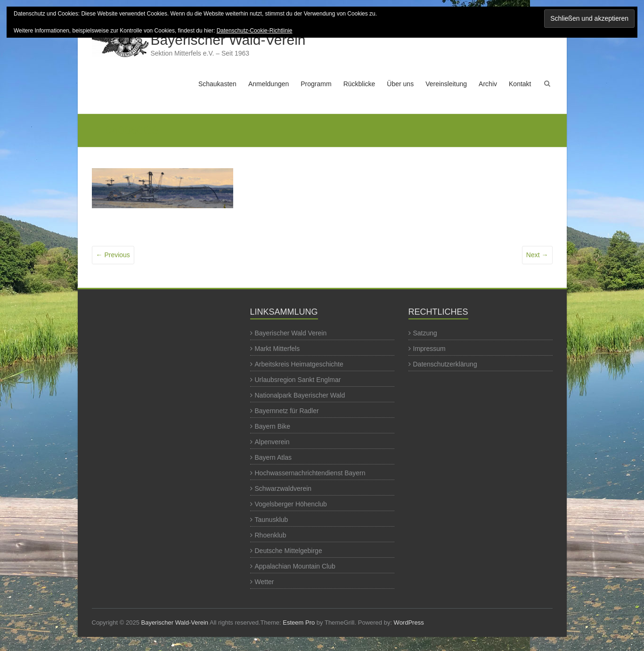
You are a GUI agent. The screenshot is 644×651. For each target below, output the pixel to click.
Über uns (400, 84)
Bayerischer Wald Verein (291, 333)
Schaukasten (217, 84)
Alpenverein (272, 442)
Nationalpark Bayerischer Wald (300, 395)
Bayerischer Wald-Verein (228, 40)
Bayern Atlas (273, 457)
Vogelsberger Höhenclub (291, 504)
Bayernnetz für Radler (287, 411)
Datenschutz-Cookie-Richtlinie (255, 31)
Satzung (425, 333)
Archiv (488, 84)
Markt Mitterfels (277, 349)
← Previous (113, 255)
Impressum (429, 349)
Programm (316, 84)
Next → (537, 255)
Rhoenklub (271, 535)
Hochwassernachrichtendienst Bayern (310, 473)
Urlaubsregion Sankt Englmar (298, 380)
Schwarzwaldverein (283, 488)
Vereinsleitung (446, 84)
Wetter (265, 582)
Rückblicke (359, 84)
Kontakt (520, 84)
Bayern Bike (273, 426)
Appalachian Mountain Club (295, 566)
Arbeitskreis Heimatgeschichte (299, 364)
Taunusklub (272, 520)
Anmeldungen (269, 84)
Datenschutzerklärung (445, 364)
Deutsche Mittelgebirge (289, 551)
